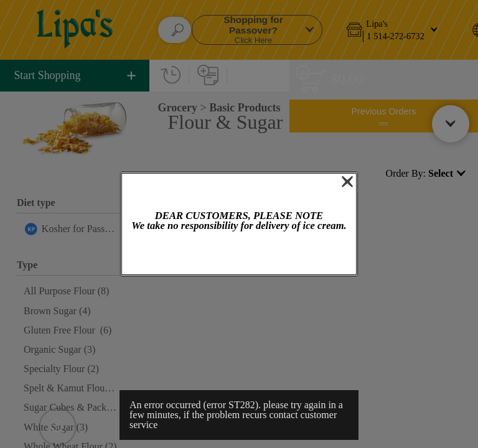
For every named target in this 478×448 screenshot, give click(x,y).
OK (239, 254)
